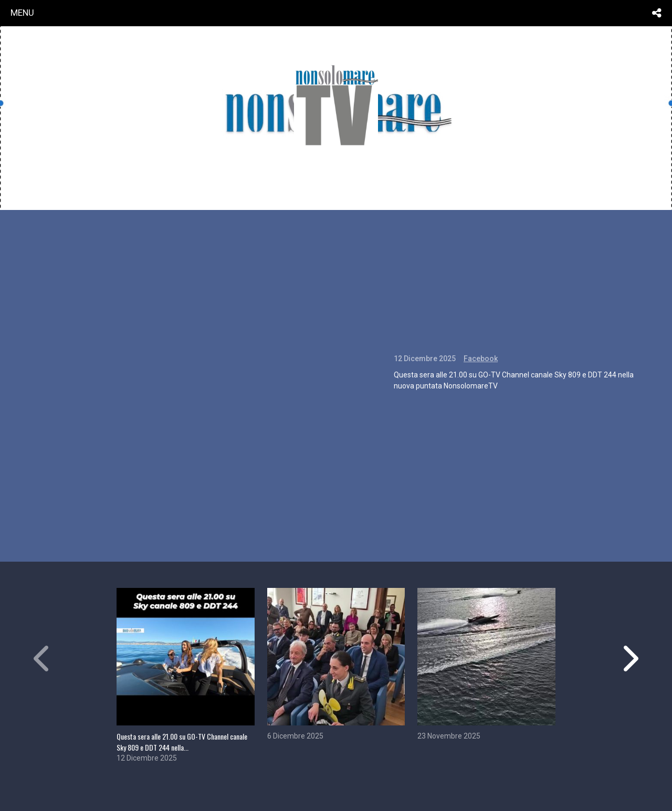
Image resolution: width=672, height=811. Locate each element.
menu (22, 13)
